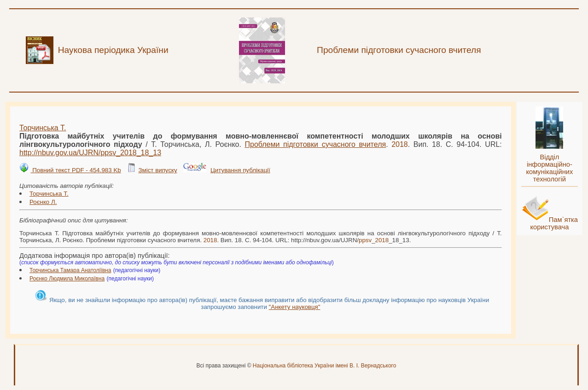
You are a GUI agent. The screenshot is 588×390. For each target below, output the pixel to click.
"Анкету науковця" (295, 307)
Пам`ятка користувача (554, 223)
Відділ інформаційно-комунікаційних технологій (549, 168)
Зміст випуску (157, 170)
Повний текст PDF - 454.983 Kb (76, 170)
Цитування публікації (240, 170)
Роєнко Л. (43, 202)
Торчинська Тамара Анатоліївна (70, 270)
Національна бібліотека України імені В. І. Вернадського (325, 366)
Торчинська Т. (43, 128)
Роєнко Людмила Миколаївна (67, 279)
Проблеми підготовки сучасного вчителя (315, 144)
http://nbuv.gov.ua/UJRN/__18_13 (90, 153)
